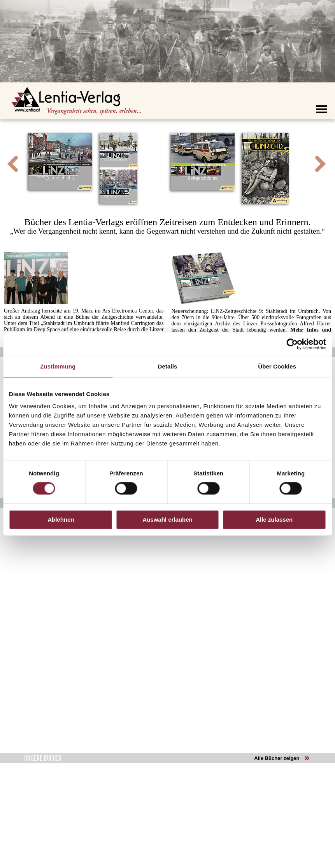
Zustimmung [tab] (58, 366)
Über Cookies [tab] (277, 366)
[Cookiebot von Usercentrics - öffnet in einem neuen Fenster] (292, 344)
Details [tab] (168, 366)
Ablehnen (61, 520)
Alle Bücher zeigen (277, 758)
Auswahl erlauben (167, 520)
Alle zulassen (274, 520)
